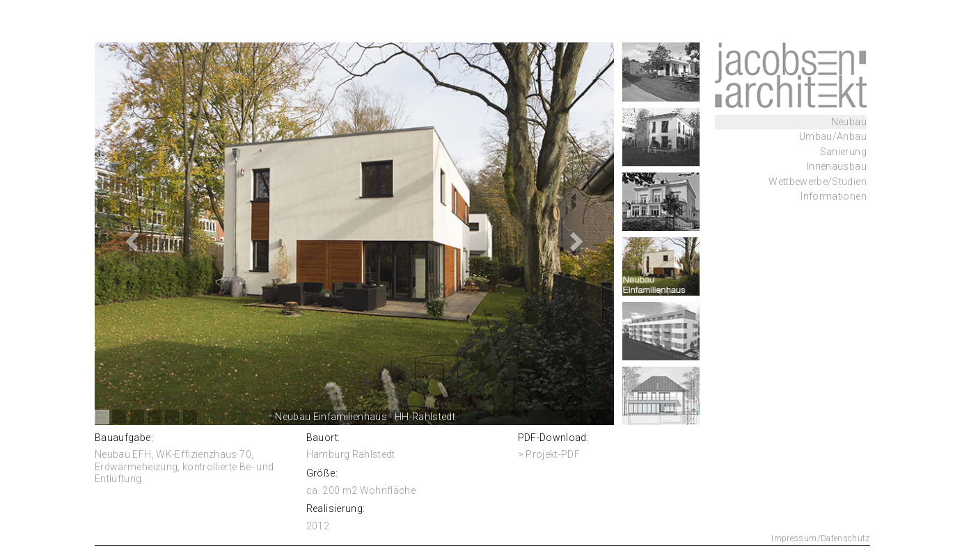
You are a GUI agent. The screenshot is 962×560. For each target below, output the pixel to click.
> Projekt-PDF (549, 454)
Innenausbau (837, 166)
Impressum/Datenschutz (820, 538)
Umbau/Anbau (833, 136)
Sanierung (843, 152)
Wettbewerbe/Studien (818, 182)
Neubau (849, 122)
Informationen (834, 196)
